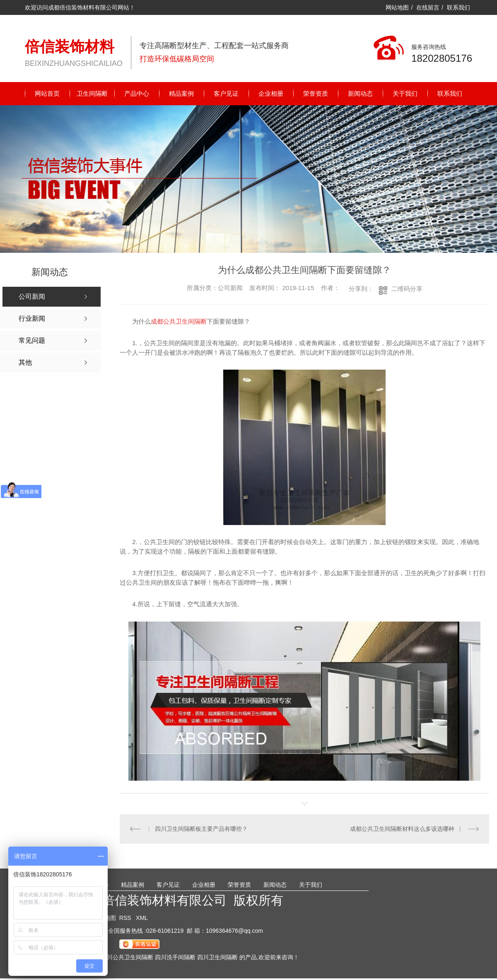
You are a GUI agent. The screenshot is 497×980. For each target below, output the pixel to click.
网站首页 (47, 93)
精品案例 (181, 93)
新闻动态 (360, 93)
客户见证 (226, 93)
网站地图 (397, 7)
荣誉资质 (316, 93)
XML (142, 918)
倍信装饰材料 (70, 47)
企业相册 (271, 93)
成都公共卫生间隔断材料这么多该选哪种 (402, 829)
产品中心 (137, 93)
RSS (126, 918)
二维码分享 (407, 289)
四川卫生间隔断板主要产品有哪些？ (201, 829)
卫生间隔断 (92, 93)
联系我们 (458, 7)
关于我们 (405, 93)
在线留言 (428, 7)
